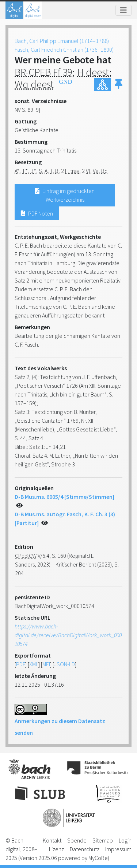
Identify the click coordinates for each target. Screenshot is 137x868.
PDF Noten (37, 213)
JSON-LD (64, 664)
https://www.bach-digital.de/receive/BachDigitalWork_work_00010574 (68, 635)
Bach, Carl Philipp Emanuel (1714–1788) (62, 41)
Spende (77, 840)
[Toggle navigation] (123, 10)
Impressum (118, 849)
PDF (21, 664)
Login (125, 840)
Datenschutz (85, 849)
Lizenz (56, 849)
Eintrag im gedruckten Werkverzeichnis (65, 195)
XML (34, 664)
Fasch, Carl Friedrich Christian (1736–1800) (64, 50)
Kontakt (52, 840)
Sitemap (103, 840)
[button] (119, 85)
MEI (46, 664)
